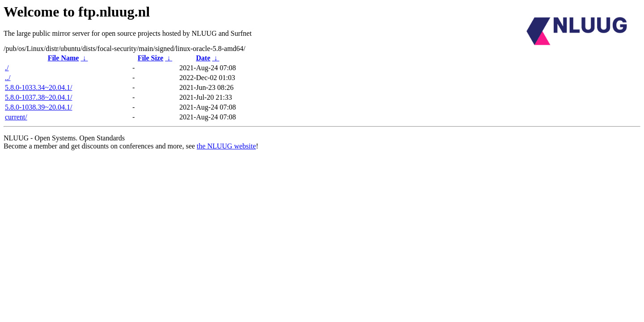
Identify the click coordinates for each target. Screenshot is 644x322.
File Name (64, 58)
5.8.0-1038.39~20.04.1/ (38, 107)
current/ (16, 117)
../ (8, 78)
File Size (150, 58)
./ (7, 68)
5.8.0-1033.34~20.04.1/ (38, 87)
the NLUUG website (226, 146)
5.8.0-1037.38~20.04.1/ (38, 97)
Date (203, 58)
